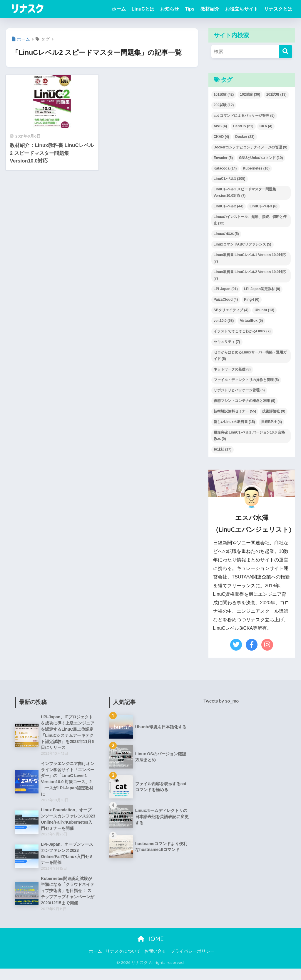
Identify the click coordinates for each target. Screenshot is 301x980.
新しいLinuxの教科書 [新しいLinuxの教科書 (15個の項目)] (234, 422)
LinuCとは (143, 9)
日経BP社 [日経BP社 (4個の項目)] (271, 422)
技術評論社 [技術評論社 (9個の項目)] (274, 411)
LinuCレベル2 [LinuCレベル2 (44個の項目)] (229, 206)
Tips (190, 9)
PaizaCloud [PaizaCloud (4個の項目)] (226, 299)
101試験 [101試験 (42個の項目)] (224, 94)
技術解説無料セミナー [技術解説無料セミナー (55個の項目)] (235, 411)
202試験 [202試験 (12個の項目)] (224, 105)
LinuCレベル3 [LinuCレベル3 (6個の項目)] (264, 206)
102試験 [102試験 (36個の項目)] (250, 94)
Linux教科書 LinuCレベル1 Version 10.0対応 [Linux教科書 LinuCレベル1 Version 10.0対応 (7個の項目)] (250, 258)
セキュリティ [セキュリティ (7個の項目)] (227, 342)
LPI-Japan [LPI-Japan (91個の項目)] (226, 289)
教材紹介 (210, 9)
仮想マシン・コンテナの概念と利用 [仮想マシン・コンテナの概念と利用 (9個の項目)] (245, 401)
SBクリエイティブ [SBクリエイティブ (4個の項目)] (231, 310)
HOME (151, 950)
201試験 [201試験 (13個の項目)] (276, 94)
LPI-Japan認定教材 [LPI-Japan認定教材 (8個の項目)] (262, 289)
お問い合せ (155, 963)
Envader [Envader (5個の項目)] (223, 158)
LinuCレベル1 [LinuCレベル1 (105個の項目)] (230, 179)
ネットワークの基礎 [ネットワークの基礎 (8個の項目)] (232, 369)
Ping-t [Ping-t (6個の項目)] (252, 299)
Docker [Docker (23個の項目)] (245, 137)
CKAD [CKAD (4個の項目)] (221, 137)
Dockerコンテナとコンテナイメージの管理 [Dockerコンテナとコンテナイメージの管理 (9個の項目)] (251, 147)
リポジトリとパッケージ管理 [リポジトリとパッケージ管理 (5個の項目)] (239, 390)
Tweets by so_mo (222, 701)
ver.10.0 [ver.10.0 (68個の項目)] (224, 321)
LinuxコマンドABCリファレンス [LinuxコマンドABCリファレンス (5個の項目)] (243, 244)
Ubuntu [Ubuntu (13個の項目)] (264, 310)
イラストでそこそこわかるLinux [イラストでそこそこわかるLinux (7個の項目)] (242, 331)
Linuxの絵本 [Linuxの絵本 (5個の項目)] (226, 234)
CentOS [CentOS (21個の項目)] (243, 126)
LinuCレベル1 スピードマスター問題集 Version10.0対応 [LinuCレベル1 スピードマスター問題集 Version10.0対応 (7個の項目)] (245, 192)
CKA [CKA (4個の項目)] (266, 126)
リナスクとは (278, 9)
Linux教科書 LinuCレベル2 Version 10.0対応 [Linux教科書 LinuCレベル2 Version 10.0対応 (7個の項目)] (250, 275)
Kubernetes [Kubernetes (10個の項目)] (256, 168)
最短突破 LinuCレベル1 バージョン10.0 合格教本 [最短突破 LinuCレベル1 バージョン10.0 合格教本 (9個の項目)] (249, 436)
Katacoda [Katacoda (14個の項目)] (225, 168)
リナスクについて (123, 963)
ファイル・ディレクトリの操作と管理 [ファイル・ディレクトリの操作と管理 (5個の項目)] (246, 380)
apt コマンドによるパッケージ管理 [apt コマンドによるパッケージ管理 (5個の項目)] (244, 116)
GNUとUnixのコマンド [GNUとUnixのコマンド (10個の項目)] (261, 158)
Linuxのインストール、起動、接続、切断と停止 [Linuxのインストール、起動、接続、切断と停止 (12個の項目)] (250, 220)
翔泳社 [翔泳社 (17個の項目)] (223, 449)
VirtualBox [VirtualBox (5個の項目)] (251, 321)
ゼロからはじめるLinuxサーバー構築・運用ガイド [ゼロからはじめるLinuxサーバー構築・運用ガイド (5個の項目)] (250, 356)
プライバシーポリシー (193, 963)
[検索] (286, 51)
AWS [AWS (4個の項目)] (220, 126)
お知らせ (170, 9)
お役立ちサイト (242, 9)
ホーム (119, 9)
